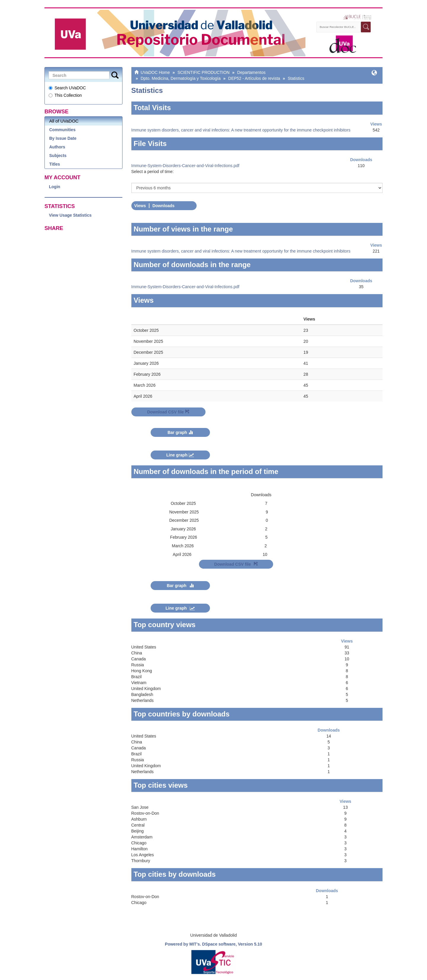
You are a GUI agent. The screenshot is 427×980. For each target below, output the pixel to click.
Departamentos (251, 72)
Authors (57, 147)
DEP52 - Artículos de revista (254, 78)
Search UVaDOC (67, 88)
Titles (55, 164)
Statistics (296, 78)
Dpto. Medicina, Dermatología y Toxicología (181, 78)
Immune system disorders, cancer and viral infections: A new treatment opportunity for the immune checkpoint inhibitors (241, 130)
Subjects (58, 156)
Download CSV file (168, 412)
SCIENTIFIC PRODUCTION (203, 72)
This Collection (65, 95)
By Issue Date (63, 138)
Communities (62, 130)
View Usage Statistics (70, 215)
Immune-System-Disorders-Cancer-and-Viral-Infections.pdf (185, 166)
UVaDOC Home (155, 72)
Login (55, 187)
